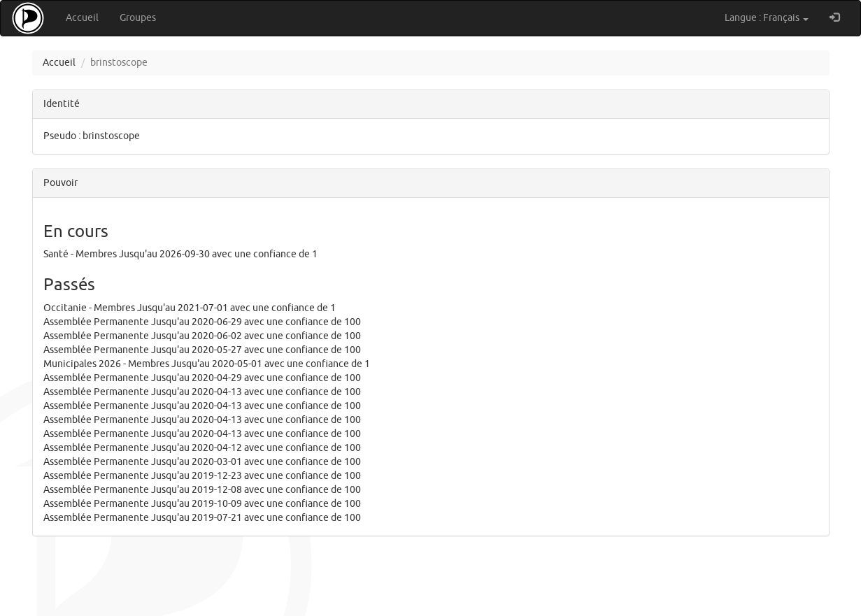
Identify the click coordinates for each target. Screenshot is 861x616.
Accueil (82, 18)
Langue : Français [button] (767, 18)
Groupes (138, 18)
